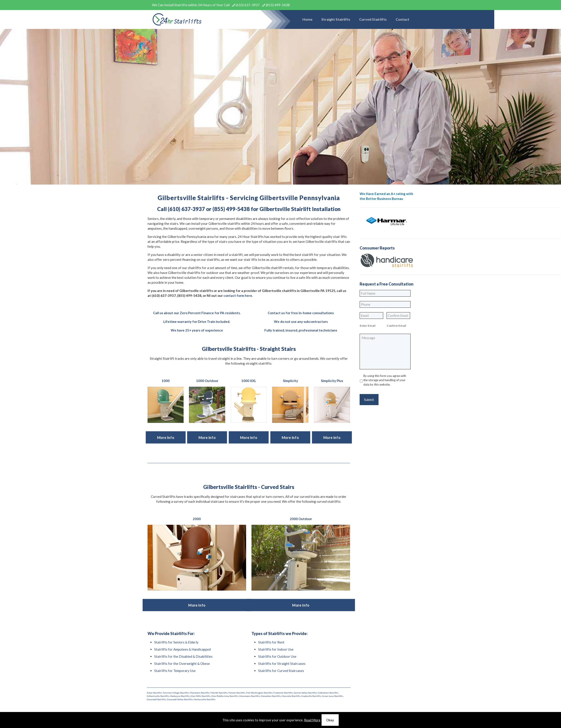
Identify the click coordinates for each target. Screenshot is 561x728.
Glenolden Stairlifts (271, 696)
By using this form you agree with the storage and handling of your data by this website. (385, 380)
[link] (166, 405)
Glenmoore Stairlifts (250, 696)
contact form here (238, 296)
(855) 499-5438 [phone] (278, 5)
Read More (312, 720)
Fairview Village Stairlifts (176, 693)
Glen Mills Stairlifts (201, 696)
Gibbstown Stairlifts (328, 693)
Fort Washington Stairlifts (259, 693)
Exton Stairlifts (154, 693)
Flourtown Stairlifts (200, 693)
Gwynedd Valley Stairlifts (180, 699)
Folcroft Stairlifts (219, 693)
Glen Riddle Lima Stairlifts (225, 696)
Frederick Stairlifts (283, 693)
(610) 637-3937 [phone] (248, 5)
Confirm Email (397, 326)
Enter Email (368, 326)
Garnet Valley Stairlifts (305, 693)
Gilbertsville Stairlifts (158, 696)
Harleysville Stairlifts (205, 699)
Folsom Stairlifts (237, 693)
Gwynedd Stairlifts (156, 699)
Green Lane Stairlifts (333, 696)
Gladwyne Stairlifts (180, 696)
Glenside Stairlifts (291, 696)
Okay (330, 720)
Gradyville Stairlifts (311, 696)
